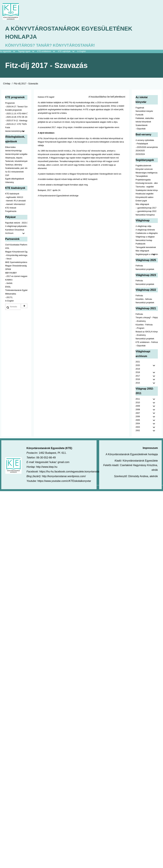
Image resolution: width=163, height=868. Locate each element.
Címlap (7, 84)
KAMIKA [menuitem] (9, 280)
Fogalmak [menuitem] (140, 108)
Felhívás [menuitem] (139, 266)
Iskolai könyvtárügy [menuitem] (13, 151)
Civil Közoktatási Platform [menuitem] (16, 245)
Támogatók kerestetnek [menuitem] (146, 248)
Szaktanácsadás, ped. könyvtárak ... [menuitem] (16, 169)
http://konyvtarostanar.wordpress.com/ (64, 477)
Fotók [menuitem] (8, 128)
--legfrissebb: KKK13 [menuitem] (14, 198)
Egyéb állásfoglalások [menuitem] (15, 179)
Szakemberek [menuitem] (142, 126)
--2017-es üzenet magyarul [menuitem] (16, 277)
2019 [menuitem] (138, 369)
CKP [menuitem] (7, 176)
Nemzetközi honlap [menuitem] (144, 241)
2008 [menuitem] (138, 410)
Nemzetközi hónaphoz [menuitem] (145, 215)
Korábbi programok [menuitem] (13, 110)
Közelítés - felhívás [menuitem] (144, 300)
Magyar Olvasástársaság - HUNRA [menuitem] (16, 266)
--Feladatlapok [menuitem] (142, 144)
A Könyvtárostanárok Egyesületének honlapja (69, 33)
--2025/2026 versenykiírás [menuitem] (147, 148)
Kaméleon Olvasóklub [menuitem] (15, 230)
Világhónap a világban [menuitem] (145, 237)
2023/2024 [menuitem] (140, 155)
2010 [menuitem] (138, 403)
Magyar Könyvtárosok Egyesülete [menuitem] (16, 252)
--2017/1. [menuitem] (9, 298)
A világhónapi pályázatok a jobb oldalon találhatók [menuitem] (16, 227)
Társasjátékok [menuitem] (142, 176)
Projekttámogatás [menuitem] (143, 180)
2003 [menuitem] (138, 427)
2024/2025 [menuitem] (140, 151)
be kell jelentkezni (116, 97)
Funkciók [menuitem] (140, 115)
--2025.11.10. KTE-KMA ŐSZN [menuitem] (16, 114)
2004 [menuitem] (138, 424)
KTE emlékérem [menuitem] (47, 52)
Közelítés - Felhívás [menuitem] (144, 325)
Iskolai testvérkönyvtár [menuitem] (16, 132)
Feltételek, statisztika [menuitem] (145, 118)
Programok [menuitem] (10, 103)
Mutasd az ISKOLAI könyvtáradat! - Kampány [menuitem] (147, 332)
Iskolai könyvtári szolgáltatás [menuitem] (16, 155)
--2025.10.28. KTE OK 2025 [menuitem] (16, 117)
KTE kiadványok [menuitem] (12, 194)
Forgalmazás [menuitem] (11, 212)
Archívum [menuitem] (16, 234)
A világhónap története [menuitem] (145, 230)
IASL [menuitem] (7, 248)
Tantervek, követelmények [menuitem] (16, 162)
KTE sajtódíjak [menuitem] (64, 52)
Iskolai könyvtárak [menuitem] (143, 122)
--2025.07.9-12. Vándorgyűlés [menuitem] (16, 121)
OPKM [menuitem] (8, 270)
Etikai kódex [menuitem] (10, 148)
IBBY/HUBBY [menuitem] (11, 273)
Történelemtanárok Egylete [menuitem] (16, 291)
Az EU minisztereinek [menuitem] (14, 172)
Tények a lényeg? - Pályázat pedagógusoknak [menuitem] (147, 318)
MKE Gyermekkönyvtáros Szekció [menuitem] (16, 263)
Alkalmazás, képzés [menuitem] (14, 158)
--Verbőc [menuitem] (9, 284)
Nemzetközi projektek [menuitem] (145, 270)
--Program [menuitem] (140, 328)
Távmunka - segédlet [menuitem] (145, 187)
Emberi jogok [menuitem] (141, 201)
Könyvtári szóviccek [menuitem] (144, 170)
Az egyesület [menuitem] (9, 52)
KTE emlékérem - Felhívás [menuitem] (147, 343)
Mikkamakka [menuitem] (11, 294)
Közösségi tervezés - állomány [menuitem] (147, 183)
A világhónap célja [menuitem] (143, 227)
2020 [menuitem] (138, 366)
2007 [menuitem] (138, 413)
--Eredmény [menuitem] (141, 321)
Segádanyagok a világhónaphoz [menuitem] (147, 255)
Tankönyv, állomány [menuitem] (14, 165)
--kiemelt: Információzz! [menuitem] (15, 205)
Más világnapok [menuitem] (142, 205)
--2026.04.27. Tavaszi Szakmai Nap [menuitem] (16, 107)
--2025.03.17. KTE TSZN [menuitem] (16, 124)
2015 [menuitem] (138, 383)
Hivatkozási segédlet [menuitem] (145, 194)
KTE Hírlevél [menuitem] (11, 208)
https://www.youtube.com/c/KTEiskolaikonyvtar (64, 481)
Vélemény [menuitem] (9, 183)
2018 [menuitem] (138, 373)
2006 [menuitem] (138, 417)
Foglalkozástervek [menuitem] (143, 166)
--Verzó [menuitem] (8, 259)
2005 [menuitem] (138, 420)
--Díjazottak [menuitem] (141, 129)
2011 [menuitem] (138, 399)
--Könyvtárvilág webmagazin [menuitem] (16, 255)
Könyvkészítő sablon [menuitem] (145, 198)
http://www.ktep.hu (47, 467)
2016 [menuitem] (138, 380)
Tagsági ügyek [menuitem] (28, 52)
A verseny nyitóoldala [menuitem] (145, 141)
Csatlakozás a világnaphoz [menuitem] (147, 234)
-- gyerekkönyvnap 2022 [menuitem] (146, 212)
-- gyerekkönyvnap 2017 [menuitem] (146, 208)
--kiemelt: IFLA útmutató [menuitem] (15, 201)
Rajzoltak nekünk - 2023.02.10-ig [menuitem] (16, 223)
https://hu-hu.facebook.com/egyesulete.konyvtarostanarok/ (73, 472)
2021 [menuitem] (138, 362)
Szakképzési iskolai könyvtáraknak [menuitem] (147, 191)
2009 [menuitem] (138, 406)
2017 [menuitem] (138, 376)
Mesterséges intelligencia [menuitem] (147, 173)
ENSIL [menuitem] (8, 287)
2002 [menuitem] (138, 431)
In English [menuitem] (82, 52)
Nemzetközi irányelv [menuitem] (144, 111)
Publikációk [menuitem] (141, 244)
